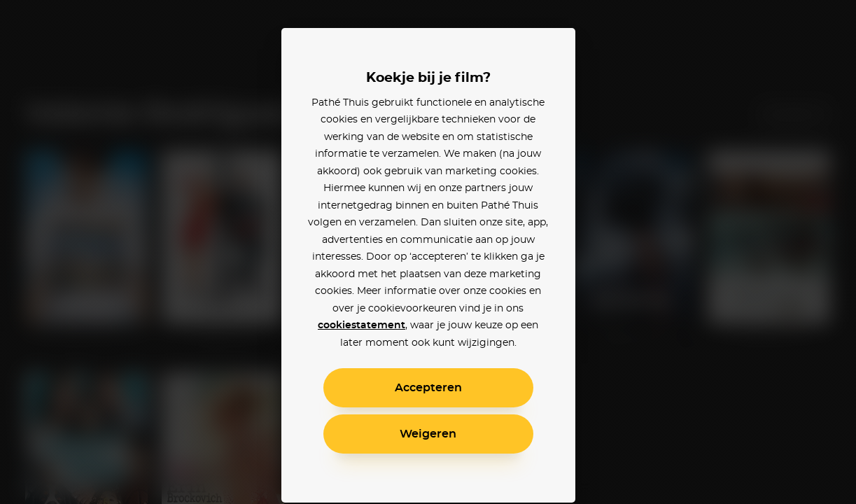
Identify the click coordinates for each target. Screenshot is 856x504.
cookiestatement (362, 325)
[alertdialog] (428, 252)
